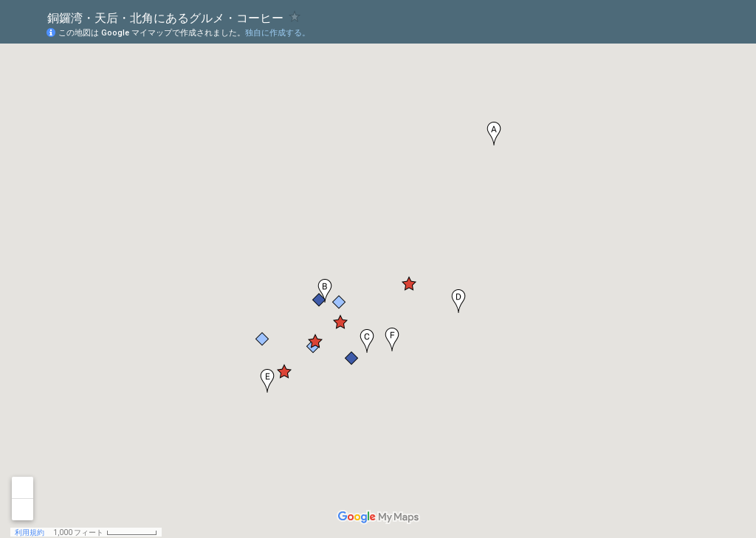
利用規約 (30, 532)
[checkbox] (295, 17)
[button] (494, 134)
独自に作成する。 (278, 33)
